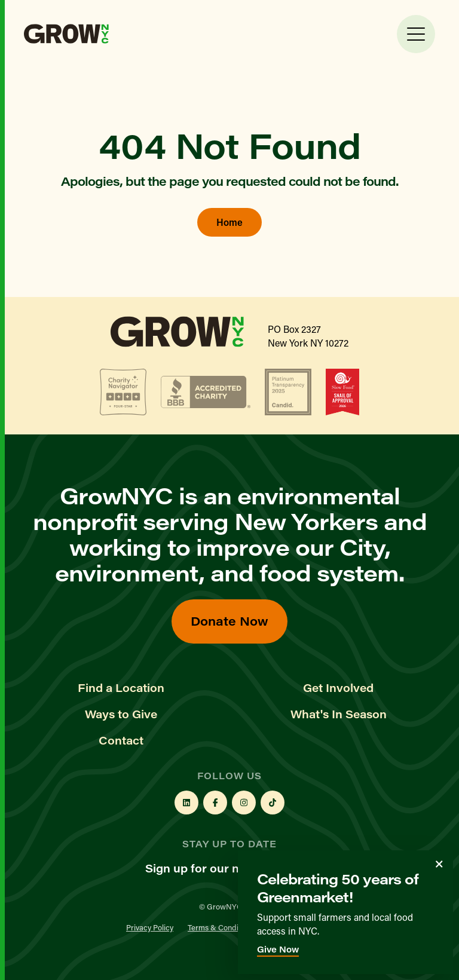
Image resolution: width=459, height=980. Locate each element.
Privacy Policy (150, 927)
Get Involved (338, 688)
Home (229, 222)
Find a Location (121, 688)
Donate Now (229, 621)
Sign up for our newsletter (230, 868)
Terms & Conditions (221, 927)
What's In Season (339, 714)
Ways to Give (121, 714)
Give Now (278, 949)
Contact (121, 740)
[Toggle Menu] (416, 34)
